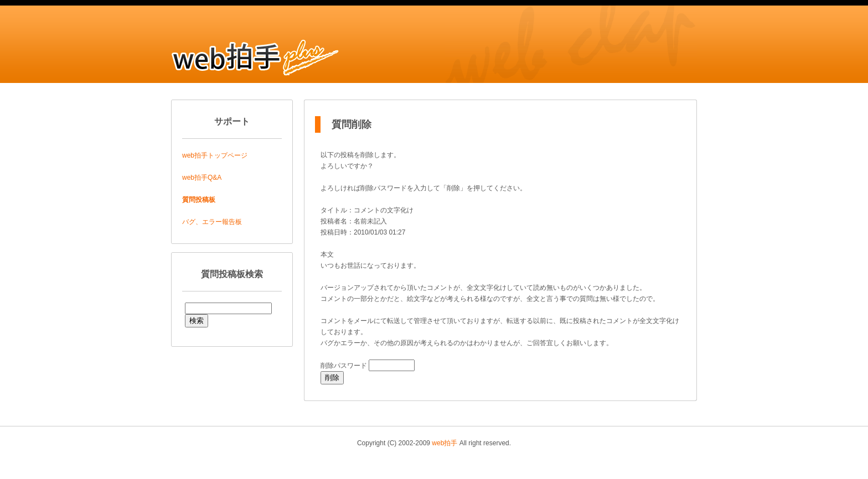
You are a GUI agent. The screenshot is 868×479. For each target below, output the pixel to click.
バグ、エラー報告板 (212, 222)
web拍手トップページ (215, 155)
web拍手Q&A (202, 178)
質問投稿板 (199, 200)
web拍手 (445, 443)
